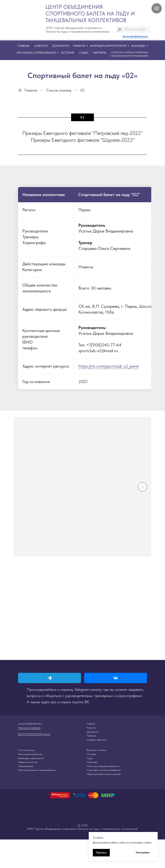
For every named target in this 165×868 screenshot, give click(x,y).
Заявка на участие (28, 762)
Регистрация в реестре (30, 754)
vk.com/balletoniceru (135, 36)
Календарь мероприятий (31, 758)
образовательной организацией (104, 774)
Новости (91, 728)
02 (83, 90)
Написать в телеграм (29, 728)
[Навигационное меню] (157, 8)
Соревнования (26, 766)
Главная (28, 90)
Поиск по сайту (136, 29)
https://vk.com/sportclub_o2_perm (109, 366)
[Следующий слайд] (142, 487)
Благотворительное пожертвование (37, 770)
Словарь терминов (97, 740)
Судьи (90, 758)
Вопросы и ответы (96, 750)
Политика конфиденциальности (104, 766)
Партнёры (92, 762)
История (91, 754)
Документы (93, 732)
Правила (91, 736)
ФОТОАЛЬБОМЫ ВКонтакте (34, 734)
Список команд (59, 90)
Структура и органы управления (104, 770)
